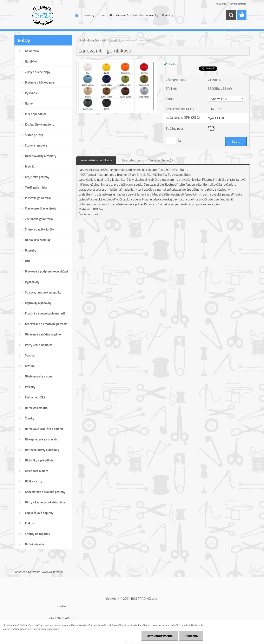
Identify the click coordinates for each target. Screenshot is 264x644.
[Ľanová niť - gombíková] (117, 62)
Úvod (82, 40)
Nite (104, 40)
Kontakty (168, 15)
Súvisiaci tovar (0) (161, 160)
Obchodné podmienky (145, 15)
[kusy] (171, 140)
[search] (231, 15)
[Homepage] (77, 15)
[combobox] (226, 99)
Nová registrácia (238, 4)
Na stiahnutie (131, 160)
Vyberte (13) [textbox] (218, 99)
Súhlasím (191, 636)
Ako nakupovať (118, 15)
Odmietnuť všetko (160, 636)
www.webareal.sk (53, 572)
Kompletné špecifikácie (96, 160)
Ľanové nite (115, 40)
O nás (102, 15)
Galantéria (93, 40)
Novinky (89, 15)
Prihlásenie (220, 4)
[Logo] (43, 15)
